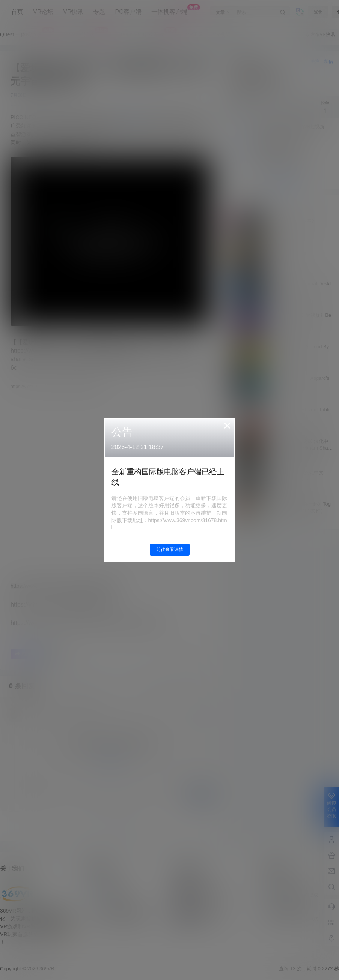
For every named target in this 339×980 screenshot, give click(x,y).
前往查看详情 (170, 550)
